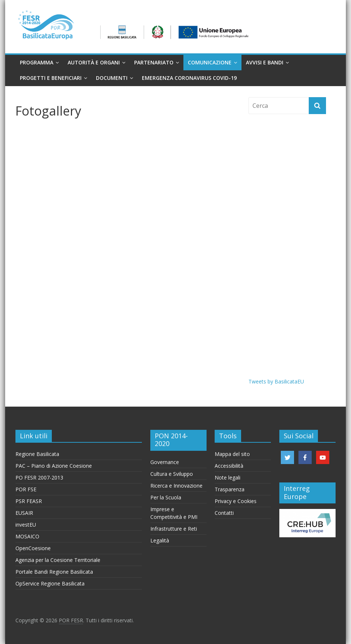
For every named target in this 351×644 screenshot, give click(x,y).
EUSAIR (24, 513)
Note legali (228, 477)
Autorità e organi (94, 62)
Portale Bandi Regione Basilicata (54, 572)
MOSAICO (27, 536)
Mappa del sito (232, 454)
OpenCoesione (33, 548)
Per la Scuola (166, 497)
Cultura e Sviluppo (172, 474)
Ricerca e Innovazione (176, 486)
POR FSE (26, 489)
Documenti (112, 78)
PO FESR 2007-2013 (39, 477)
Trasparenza (230, 489)
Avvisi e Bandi (265, 62)
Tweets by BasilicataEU (276, 381)
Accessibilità (229, 466)
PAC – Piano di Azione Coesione (54, 466)
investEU (26, 525)
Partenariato (154, 62)
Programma (37, 62)
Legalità (160, 540)
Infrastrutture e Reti (174, 529)
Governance (165, 462)
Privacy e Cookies (236, 501)
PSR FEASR (29, 501)
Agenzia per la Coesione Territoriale (58, 560)
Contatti (224, 513)
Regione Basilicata (37, 454)
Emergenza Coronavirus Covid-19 (189, 78)
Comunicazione (210, 62)
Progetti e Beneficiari (51, 78)
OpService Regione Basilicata (50, 583)
